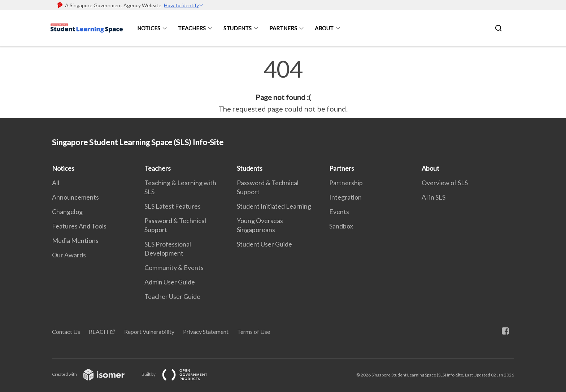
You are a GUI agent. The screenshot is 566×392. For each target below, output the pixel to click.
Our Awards (69, 255)
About (324, 28)
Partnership (346, 183)
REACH (99, 332)
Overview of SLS (445, 183)
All (56, 183)
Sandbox (341, 226)
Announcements (75, 197)
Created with (94, 374)
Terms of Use (254, 332)
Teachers (192, 28)
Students (238, 28)
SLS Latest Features (173, 206)
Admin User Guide (170, 282)
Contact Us (66, 332)
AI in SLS (434, 197)
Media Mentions (75, 240)
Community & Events (174, 267)
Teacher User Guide (172, 296)
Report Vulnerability (149, 332)
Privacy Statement (206, 332)
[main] (283, 86)
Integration (345, 197)
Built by (180, 374)
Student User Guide (264, 244)
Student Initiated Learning (274, 206)
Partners (283, 28)
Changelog (67, 212)
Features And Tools (79, 226)
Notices (149, 28)
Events (339, 212)
